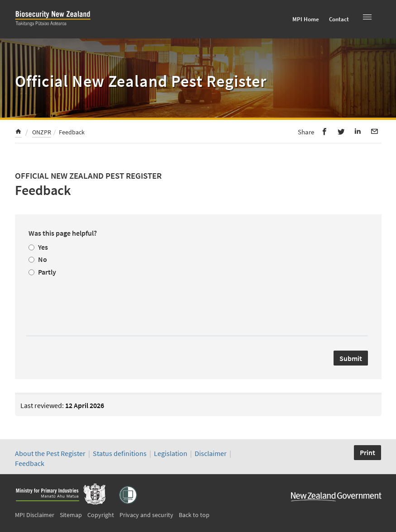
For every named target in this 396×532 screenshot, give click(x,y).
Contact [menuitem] (339, 19)
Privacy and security (146, 515)
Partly (47, 272)
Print (367, 452)
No (43, 259)
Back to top (194, 515)
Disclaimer (211, 453)
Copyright (101, 515)
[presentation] (97, 304)
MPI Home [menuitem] (306, 19)
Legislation (171, 453)
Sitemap (71, 515)
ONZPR (42, 132)
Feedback (30, 463)
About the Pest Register (50, 453)
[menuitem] (18, 133)
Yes (43, 247)
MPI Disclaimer (35, 515)
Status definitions (120, 453)
